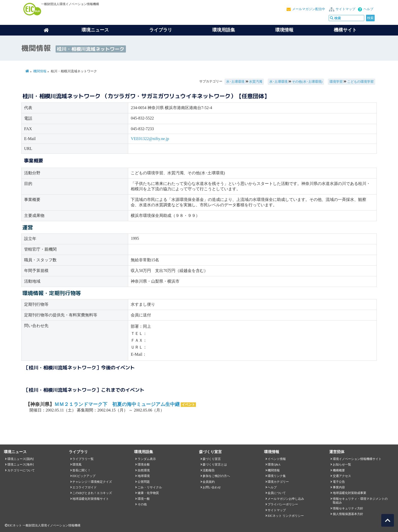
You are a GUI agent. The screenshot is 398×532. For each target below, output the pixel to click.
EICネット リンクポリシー (286, 516)
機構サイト (345, 30)
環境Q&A (274, 465)
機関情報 (40, 71)
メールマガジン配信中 (309, 9)
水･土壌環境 (235, 82)
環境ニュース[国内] (21, 459)
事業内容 (339, 487)
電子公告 (339, 482)
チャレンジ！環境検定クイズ (92, 482)
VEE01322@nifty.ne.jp (150, 139)
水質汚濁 (256, 82)
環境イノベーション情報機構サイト (357, 459)
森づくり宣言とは (215, 465)
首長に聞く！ (81, 470)
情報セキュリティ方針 (348, 508)
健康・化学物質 (148, 493)
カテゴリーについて (21, 470)
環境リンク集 (277, 476)
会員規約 (209, 482)
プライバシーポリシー (283, 504)
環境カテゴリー (278, 482)
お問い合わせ (212, 487)
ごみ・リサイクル (150, 487)
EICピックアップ (84, 476)
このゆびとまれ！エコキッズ (92, 493)
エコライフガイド (85, 487)
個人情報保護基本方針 (348, 514)
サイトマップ (345, 9)
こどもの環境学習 (360, 82)
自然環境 (144, 470)
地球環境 (144, 476)
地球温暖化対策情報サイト (91, 499)
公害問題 (144, 482)
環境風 (77, 465)
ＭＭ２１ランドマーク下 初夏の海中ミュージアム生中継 (117, 404)
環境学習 (336, 82)
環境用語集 (224, 30)
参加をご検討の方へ (216, 476)
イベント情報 (277, 459)
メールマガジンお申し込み (286, 499)
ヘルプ (368, 9)
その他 (142, 504)
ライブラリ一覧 (83, 459)
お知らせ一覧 (342, 465)
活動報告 (209, 470)
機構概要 (339, 470)
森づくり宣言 (212, 459)
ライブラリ (161, 30)
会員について (277, 493)
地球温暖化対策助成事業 (350, 493)
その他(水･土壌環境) (307, 82)
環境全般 (144, 465)
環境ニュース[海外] (21, 465)
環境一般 (144, 499)
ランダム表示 (147, 459)
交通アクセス (342, 476)
